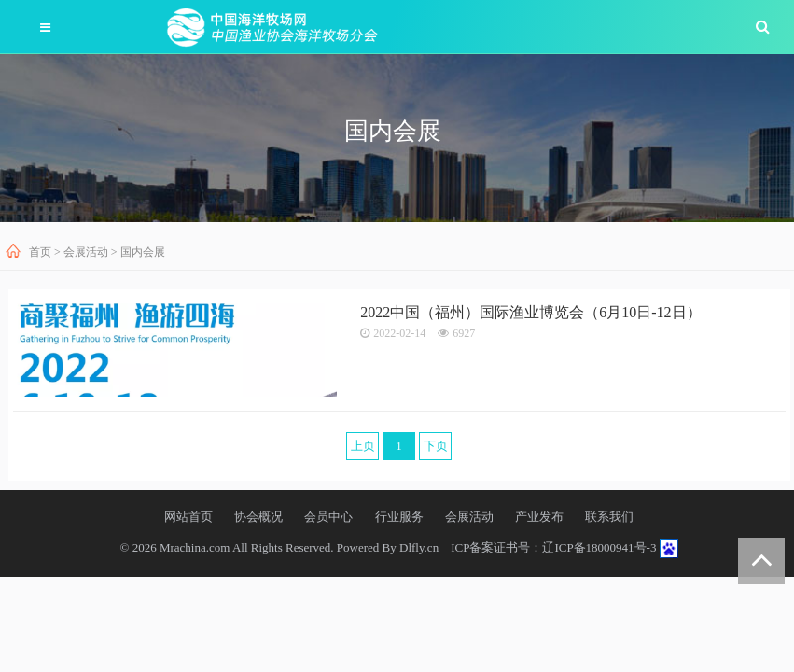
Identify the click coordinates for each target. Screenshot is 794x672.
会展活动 (86, 252)
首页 (40, 252)
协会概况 (258, 517)
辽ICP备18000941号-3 (599, 547)
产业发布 (539, 517)
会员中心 (328, 517)
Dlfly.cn (419, 547)
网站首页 (188, 517)
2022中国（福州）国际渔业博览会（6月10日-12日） (530, 312)
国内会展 (143, 252)
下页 (436, 446)
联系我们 (609, 517)
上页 (363, 446)
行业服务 (399, 517)
